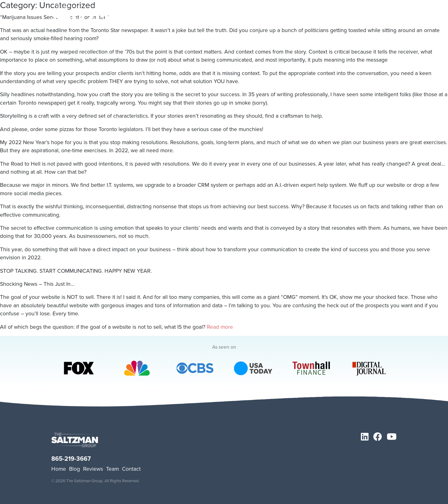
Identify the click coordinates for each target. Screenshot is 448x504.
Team (112, 469)
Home (59, 469)
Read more (220, 327)
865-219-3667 (71, 459)
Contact (131, 469)
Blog (75, 469)
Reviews (93, 469)
